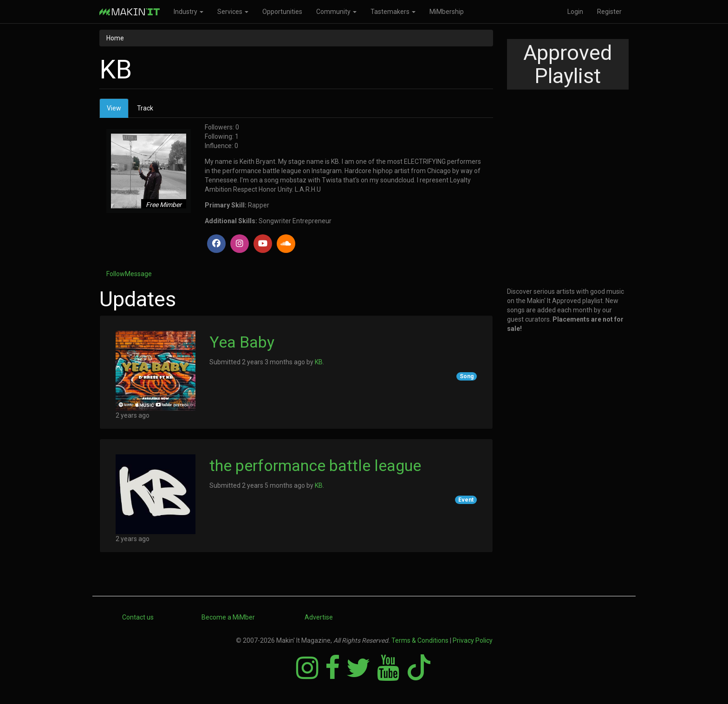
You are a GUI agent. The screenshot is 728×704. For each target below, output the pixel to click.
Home (115, 38)
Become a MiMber (228, 617)
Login (575, 12)
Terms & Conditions (420, 640)
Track (145, 108)
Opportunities (282, 12)
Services (233, 12)
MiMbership (447, 12)
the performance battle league (315, 465)
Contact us (138, 617)
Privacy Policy (473, 640)
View (118, 111)
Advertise (319, 617)
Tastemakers (393, 12)
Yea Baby (242, 342)
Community (336, 12)
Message (138, 274)
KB (319, 362)
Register (609, 12)
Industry (188, 12)
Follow (116, 274)
